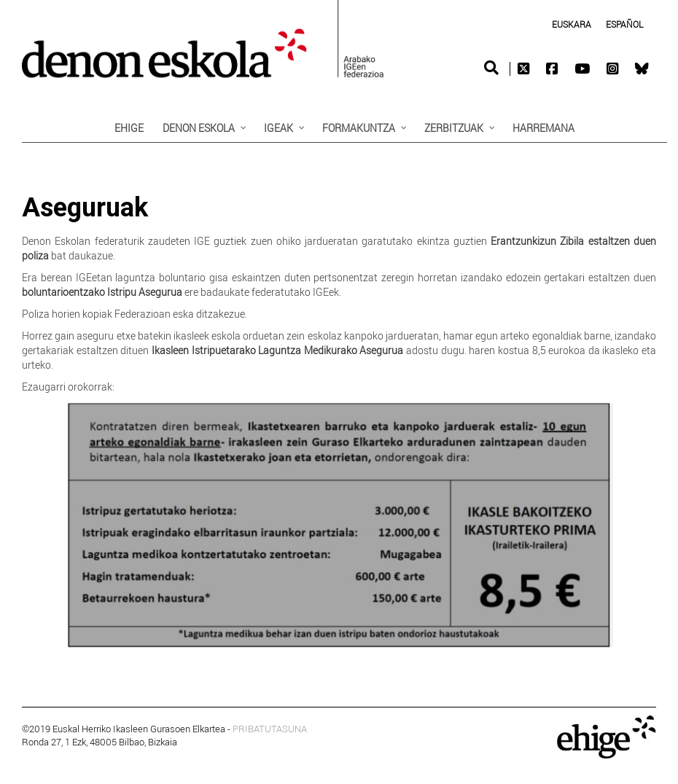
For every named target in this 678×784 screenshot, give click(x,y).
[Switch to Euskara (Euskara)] (572, 24)
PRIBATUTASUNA (270, 729)
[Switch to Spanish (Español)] (624, 24)
